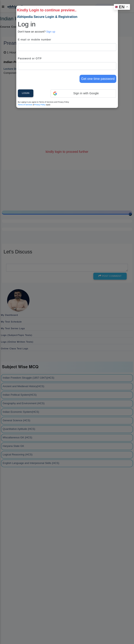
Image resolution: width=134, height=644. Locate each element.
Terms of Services (25, 105)
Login (26, 93)
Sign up (51, 32)
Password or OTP (30, 58)
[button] (83, 93)
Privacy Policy (40, 105)
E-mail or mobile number (35, 40)
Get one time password (98, 79)
